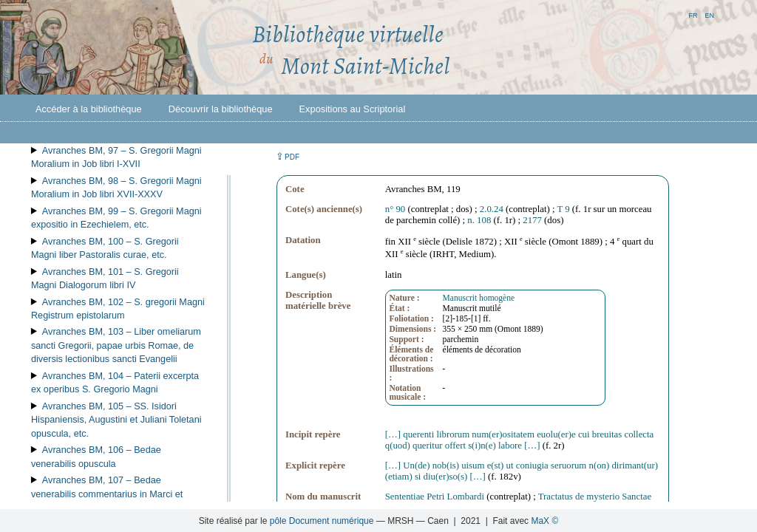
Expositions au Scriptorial (353, 109)
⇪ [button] (288, 156)
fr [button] (693, 14)
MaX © (544, 521)
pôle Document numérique (322, 521)
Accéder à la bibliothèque (89, 109)
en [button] (709, 14)
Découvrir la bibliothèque (221, 109)
